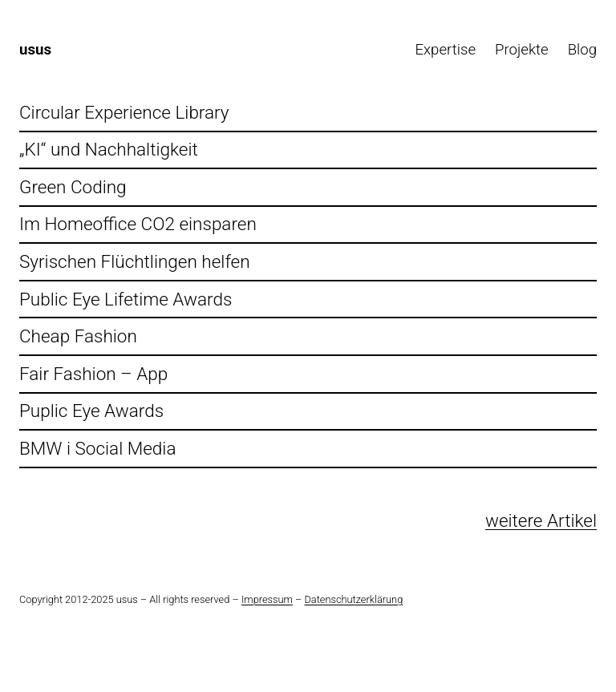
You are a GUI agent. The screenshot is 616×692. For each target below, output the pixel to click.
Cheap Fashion (78, 336)
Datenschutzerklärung (353, 599)
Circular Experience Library (124, 113)
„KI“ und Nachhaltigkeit (109, 150)
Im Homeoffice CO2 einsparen (138, 224)
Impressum (267, 599)
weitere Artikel (541, 521)
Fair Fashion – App (93, 374)
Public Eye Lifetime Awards (126, 299)
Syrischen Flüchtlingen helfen (135, 262)
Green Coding (73, 187)
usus (35, 50)
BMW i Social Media (97, 449)
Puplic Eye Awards (91, 411)
